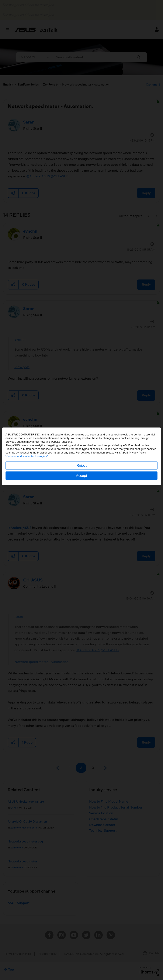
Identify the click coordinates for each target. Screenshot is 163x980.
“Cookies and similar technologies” (27, 490)
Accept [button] (81, 509)
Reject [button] (81, 499)
